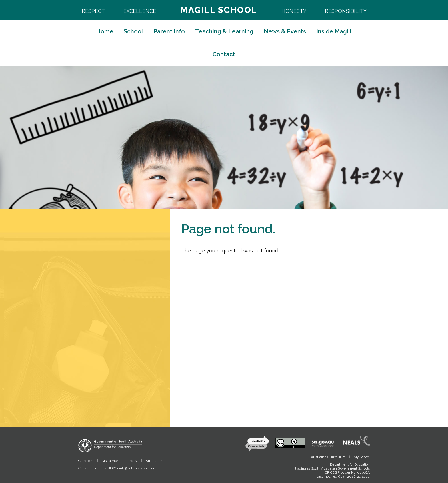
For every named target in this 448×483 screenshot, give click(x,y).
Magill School (219, 10)
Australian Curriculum (328, 457)
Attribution (154, 461)
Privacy (132, 461)
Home (105, 31)
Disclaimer (110, 461)
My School (362, 457)
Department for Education (350, 464)
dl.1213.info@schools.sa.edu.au (132, 468)
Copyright (86, 461)
